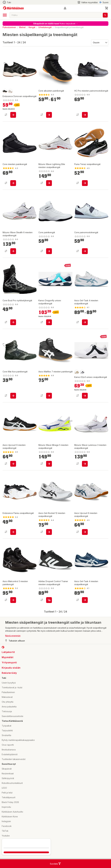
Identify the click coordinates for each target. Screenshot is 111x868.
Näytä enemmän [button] (13, 636)
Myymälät (8, 657)
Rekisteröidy (9, 673)
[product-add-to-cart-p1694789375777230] (13, 251)
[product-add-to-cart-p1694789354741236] (49, 396)
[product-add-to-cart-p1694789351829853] (13, 183)
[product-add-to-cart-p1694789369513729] (85, 396)
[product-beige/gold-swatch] (77, 372)
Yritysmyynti (9, 662)
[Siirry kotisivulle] (13, 8)
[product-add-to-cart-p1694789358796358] (49, 532)
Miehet (22, 27)
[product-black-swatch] (5, 91)
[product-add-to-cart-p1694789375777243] (49, 183)
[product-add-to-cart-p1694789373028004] (85, 115)
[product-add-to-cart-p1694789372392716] (49, 600)
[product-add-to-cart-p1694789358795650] (85, 600)
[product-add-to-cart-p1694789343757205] (13, 532)
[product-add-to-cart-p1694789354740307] (13, 600)
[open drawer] (5, 15)
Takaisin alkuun (15, 641)
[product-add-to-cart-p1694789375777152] (85, 464)
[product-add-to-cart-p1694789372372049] (13, 396)
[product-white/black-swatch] (82, 372)
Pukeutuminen (9, 27)
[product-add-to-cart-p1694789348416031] (85, 532)
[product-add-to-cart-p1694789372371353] (85, 251)
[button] (65, 8)
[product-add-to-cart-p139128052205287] (85, 183)
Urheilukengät (45, 27)
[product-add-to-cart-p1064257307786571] (49, 115)
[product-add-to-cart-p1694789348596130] (13, 115)
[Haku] (105, 15)
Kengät (32, 27)
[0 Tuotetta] (107, 8)
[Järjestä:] (100, 42)
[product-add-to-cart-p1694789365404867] (85, 322)
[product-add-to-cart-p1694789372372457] (13, 322)
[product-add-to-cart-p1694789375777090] (49, 464)
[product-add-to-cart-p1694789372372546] (49, 251)
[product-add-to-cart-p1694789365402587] (13, 464)
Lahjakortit (8, 652)
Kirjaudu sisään (11, 668)
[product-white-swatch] (10, 91)
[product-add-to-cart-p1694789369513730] (49, 322)
